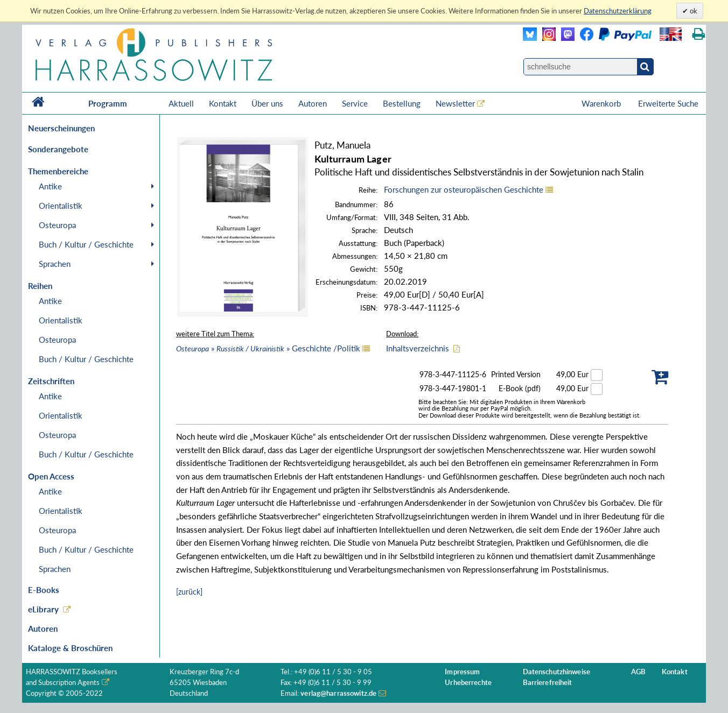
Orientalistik (61, 206)
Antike (50, 186)
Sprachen (55, 264)
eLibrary (43, 609)
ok (693, 11)
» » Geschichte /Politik (268, 348)
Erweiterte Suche (668, 103)
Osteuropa (57, 225)
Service (355, 103)
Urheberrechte (468, 683)
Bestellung (402, 103)
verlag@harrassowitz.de (338, 693)
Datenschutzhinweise (556, 672)
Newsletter (455, 103)
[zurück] (189, 592)
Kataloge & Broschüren (70, 648)
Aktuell (181, 103)
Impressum (462, 672)
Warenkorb (602, 103)
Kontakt (223, 103)
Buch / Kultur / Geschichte (86, 244)
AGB (638, 672)
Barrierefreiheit (548, 683)
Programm (108, 103)
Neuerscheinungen (61, 128)
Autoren (313, 103)
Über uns (267, 103)
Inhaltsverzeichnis (418, 348)
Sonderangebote (58, 149)
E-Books (44, 590)
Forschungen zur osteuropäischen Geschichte (464, 189)
